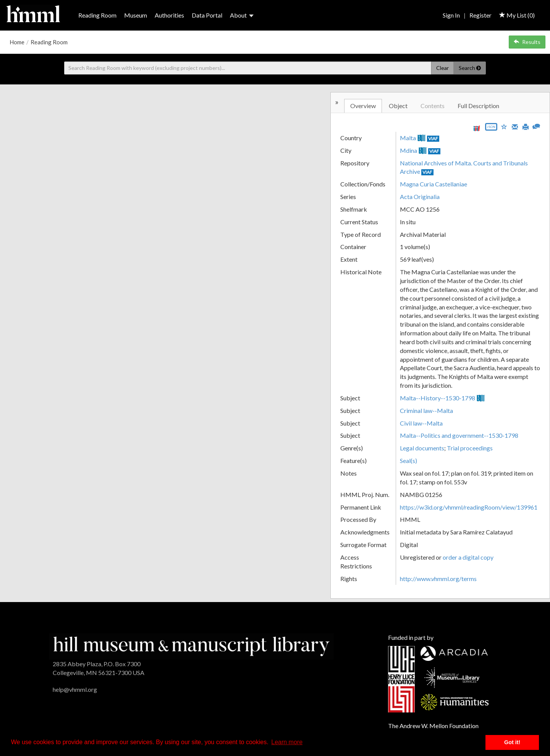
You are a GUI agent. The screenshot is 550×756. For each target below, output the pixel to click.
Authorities (169, 15)
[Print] (526, 126)
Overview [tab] (363, 106)
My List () (517, 15)
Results (527, 42)
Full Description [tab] (478, 106)
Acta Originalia (420, 197)
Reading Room (97, 15)
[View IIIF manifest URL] (477, 128)
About (242, 15)
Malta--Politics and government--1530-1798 (459, 435)
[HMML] (191, 645)
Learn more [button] (287, 742)
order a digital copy (468, 557)
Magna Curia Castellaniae (434, 184)
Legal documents (422, 448)
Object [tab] (398, 106)
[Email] (515, 126)
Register (480, 15)
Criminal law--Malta (426, 410)
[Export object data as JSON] (491, 129)
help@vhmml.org (75, 689)
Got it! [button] (512, 742)
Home (17, 42)
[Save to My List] (504, 126)
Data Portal (207, 15)
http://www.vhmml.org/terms (438, 579)
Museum (136, 15)
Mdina (408, 150)
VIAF (433, 138)
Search (470, 68)
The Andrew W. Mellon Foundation (433, 726)
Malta (408, 138)
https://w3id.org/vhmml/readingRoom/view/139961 (469, 507)
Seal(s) (408, 461)
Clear (442, 68)
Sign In (451, 15)
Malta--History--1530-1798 (438, 398)
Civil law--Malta (421, 423)
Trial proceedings (470, 448)
